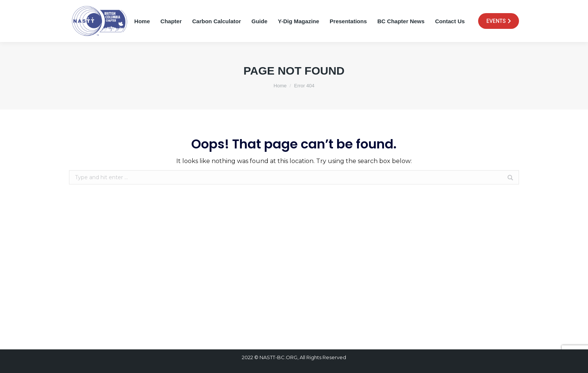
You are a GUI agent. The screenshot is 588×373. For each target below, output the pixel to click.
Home (280, 86)
